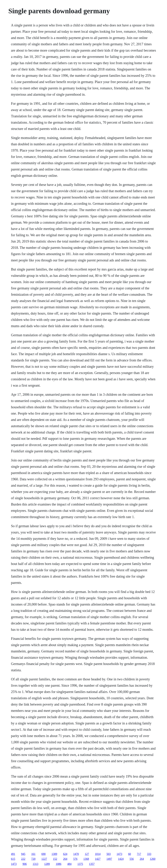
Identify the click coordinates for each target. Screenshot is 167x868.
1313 (35, 864)
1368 (86, 859)
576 (75, 859)
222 (23, 859)
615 (13, 859)
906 (25, 864)
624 (65, 854)
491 (13, 854)
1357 (92, 864)
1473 (119, 854)
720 (33, 859)
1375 (80, 864)
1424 (121, 859)
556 (132, 859)
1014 (98, 854)
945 (23, 854)
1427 (98, 859)
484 (69, 864)
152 (55, 859)
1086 (59, 864)
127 (87, 854)
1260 (153, 859)
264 (65, 859)
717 (139, 854)
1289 (47, 864)
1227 (44, 859)
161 (33, 854)
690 (44, 854)
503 (109, 854)
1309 (54, 854)
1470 (76, 854)
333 (149, 854)
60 (130, 854)
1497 (109, 859)
